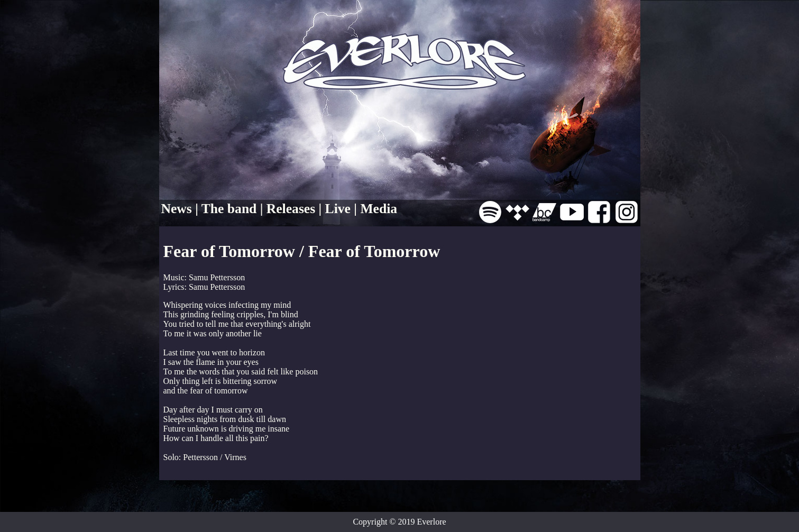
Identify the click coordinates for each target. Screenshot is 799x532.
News (177, 209)
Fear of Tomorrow (229, 251)
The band (229, 209)
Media (379, 209)
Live (338, 209)
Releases (291, 209)
